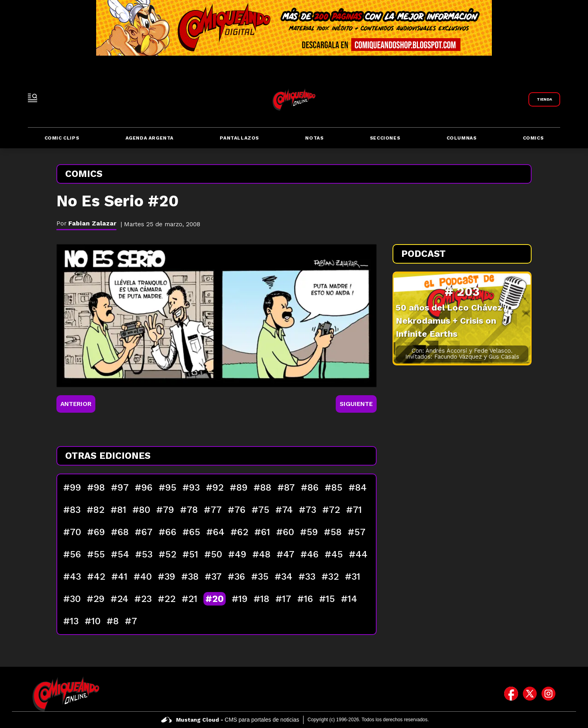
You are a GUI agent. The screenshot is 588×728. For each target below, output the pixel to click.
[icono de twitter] (530, 694)
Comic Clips (62, 138)
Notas (314, 138)
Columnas (462, 138)
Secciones (385, 138)
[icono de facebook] (511, 694)
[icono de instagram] (548, 694)
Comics (533, 138)
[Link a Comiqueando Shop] (544, 99)
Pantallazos (239, 138)
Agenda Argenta (150, 138)
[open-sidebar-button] (33, 98)
